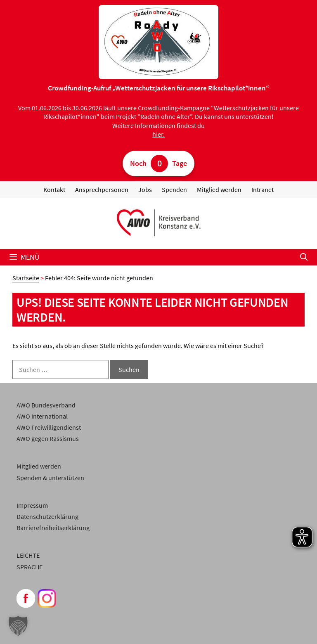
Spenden (174, 189)
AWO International (42, 416)
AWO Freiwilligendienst (49, 427)
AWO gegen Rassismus (48, 438)
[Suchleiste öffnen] (304, 257)
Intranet (263, 189)
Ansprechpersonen (102, 189)
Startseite (26, 278)
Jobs (145, 189)
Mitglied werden (219, 189)
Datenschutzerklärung (47, 516)
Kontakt (54, 189)
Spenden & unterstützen (50, 478)
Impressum (32, 505)
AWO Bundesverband (46, 405)
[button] (18, 626)
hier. (158, 134)
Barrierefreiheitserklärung (53, 528)
